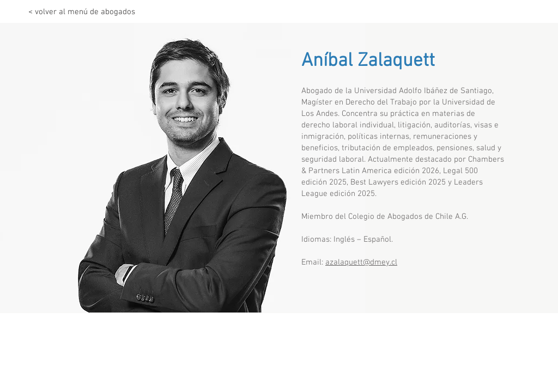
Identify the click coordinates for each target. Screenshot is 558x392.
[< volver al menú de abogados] (82, 12)
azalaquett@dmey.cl (361, 262)
